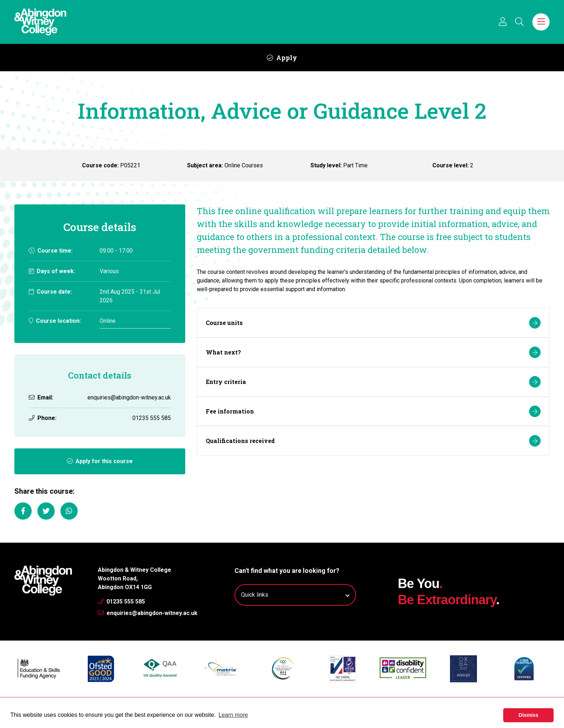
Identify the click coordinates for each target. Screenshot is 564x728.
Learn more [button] (233, 715)
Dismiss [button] (529, 715)
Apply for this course (100, 461)
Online (108, 321)
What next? (373, 352)
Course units (373, 323)
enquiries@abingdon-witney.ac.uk (129, 397)
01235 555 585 (121, 602)
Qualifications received (373, 441)
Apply (282, 58)
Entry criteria (373, 382)
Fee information (373, 411)
